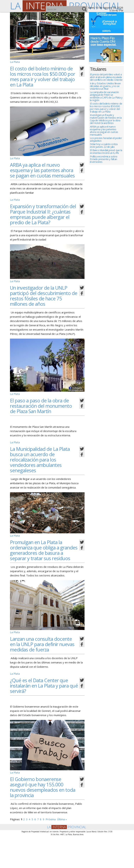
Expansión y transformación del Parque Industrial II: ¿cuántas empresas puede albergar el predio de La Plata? (43, 222)
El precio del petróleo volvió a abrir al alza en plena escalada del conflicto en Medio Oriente (106, 77)
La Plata (15, 62)
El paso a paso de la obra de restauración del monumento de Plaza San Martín (43, 424)
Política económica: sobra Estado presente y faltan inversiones (103, 168)
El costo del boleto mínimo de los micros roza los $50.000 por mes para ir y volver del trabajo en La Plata (44, 76)
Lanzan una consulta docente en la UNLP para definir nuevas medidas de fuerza (41, 674)
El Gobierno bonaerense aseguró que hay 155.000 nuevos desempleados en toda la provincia (40, 819)
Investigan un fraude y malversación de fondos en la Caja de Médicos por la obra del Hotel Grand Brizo (106, 123)
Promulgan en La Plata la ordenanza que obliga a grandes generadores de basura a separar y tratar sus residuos (44, 574)
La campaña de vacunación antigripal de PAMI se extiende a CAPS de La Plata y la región (106, 98)
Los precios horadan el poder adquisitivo (106, 146)
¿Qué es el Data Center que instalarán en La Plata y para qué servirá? (43, 718)
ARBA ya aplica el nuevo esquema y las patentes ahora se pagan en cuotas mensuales (40, 173)
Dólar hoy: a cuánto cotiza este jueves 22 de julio (104, 153)
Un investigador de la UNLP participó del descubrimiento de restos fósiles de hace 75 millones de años (42, 309)
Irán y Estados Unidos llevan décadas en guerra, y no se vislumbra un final (105, 87)
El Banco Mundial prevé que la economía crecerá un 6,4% (106, 160)
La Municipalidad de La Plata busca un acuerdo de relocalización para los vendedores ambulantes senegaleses (43, 481)
